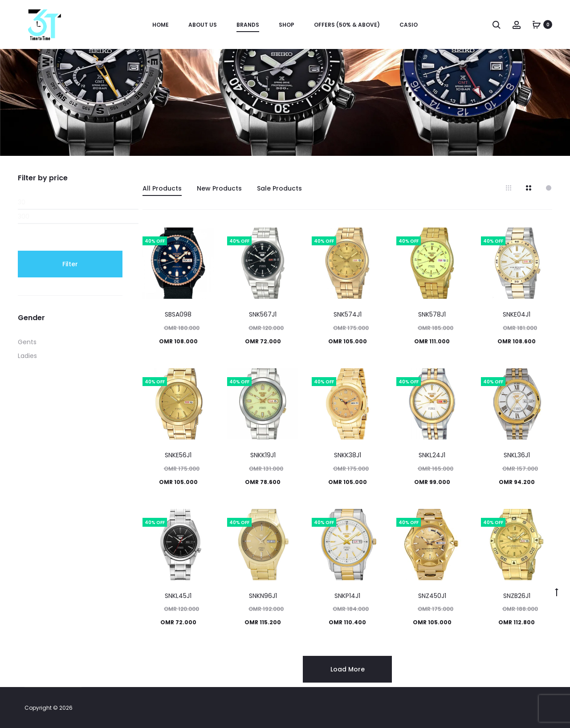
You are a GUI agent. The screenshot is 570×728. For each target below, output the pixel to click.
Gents (27, 342)
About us (203, 25)
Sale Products (279, 188)
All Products (162, 188)
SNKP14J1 (347, 596)
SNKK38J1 (348, 455)
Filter (70, 264)
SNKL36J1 (517, 455)
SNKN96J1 (263, 596)
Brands (248, 25)
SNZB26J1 (517, 596)
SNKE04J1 (517, 314)
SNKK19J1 (263, 455)
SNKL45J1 (178, 596)
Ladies (27, 356)
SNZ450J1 (432, 596)
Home (161, 25)
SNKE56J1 (178, 455)
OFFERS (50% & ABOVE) (347, 25)
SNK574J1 (348, 314)
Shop (287, 25)
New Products (219, 188)
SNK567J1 (263, 314)
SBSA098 (178, 314)
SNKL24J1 (432, 455)
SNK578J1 (432, 314)
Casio (409, 25)
